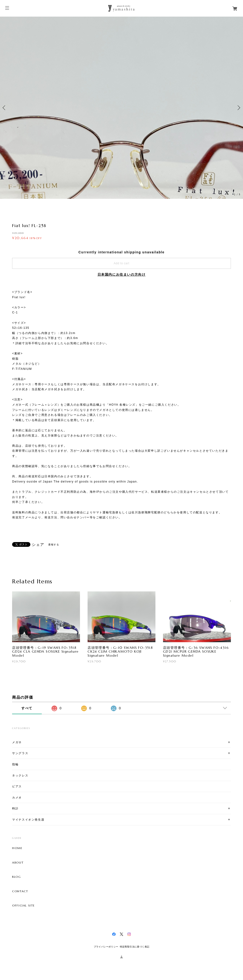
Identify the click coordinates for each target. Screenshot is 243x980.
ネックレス (20, 775)
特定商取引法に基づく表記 (135, 947)
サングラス (20, 753)
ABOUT (18, 863)
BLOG (16, 877)
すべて (27, 708)
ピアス (17, 786)
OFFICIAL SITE (23, 906)
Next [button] (238, 108)
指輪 (15, 764)
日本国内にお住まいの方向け (122, 274)
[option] (121, 108)
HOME (17, 848)
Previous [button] (5, 108)
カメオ (17, 797)
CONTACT (20, 891)
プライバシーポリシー (106, 947)
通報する (54, 545)
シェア (38, 545)
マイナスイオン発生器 (28, 820)
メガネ (17, 742)
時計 (15, 808)
